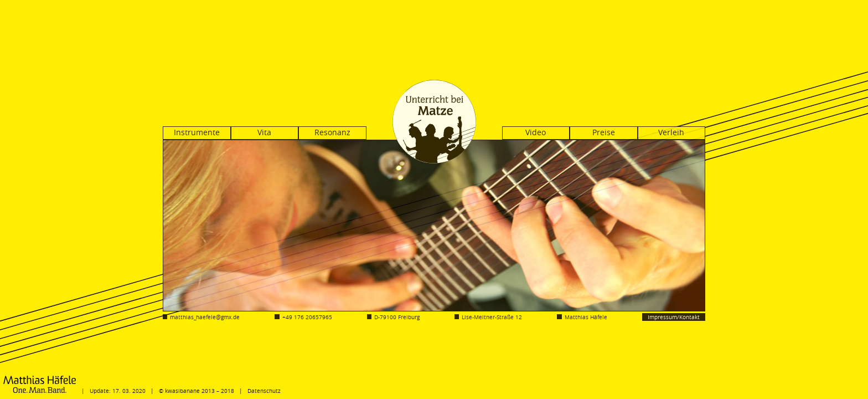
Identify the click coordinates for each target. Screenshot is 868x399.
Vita (264, 132)
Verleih (671, 132)
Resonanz (332, 132)
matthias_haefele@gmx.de (205, 317)
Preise (604, 132)
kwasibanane (182, 391)
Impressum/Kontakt (674, 317)
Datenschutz (264, 391)
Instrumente (197, 132)
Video (536, 132)
